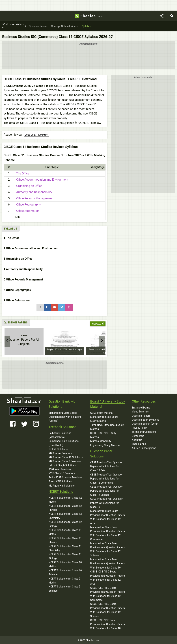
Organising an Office (29, 186)
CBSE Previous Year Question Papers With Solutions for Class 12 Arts (107, 467)
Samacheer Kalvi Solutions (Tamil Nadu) (64, 443)
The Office (22, 173)
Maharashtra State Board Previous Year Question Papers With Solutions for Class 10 (108, 564)
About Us (137, 440)
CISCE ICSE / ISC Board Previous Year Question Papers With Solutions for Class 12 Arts (108, 578)
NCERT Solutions (58, 449)
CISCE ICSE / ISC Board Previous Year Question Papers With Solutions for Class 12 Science (108, 610)
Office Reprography (28, 205)
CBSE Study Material (102, 413)
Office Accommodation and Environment (42, 180)
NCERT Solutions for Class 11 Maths (65, 532)
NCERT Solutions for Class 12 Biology (65, 524)
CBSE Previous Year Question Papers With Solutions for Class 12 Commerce (107, 479)
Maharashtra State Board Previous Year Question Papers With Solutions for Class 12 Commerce (108, 533)
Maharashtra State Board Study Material (104, 419)
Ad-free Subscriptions (144, 448)
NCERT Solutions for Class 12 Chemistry (65, 516)
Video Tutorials (140, 412)
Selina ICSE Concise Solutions (65, 477)
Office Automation (27, 211)
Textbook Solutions (62, 427)
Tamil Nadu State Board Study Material (107, 427)
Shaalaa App (139, 444)
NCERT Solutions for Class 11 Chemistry (65, 548)
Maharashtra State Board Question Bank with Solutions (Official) (65, 417)
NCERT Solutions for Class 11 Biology (65, 556)
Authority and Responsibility (33, 192)
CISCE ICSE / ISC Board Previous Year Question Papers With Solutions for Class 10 (108, 624)
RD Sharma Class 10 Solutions (66, 457)
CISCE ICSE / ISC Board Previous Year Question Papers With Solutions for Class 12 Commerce (108, 594)
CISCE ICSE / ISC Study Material (103, 435)
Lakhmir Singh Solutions (62, 465)
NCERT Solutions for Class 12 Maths (65, 500)
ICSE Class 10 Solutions (62, 473)
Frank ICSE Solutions (60, 481)
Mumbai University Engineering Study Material (105, 443)
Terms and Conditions (144, 432)
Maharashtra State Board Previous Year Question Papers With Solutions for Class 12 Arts (108, 517)
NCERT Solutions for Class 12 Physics (65, 508)
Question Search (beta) (145, 424)
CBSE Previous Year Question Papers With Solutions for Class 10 (107, 503)
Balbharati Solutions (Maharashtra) (60, 435)
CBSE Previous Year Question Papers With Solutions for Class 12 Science (107, 491)
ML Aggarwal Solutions (62, 486)
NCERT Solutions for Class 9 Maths (64, 581)
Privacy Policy (140, 428)
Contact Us (138, 436)
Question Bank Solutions (146, 420)
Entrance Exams (141, 408)
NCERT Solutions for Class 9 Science (64, 589)
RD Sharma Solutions (60, 453)
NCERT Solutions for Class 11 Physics (65, 540)
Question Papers (141, 416)
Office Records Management (34, 198)
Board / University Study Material (108, 404)
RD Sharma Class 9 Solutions (65, 461)
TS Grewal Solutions (60, 469)
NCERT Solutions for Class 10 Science (65, 572)
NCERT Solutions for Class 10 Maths (65, 564)
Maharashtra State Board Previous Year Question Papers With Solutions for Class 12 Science (108, 549)
